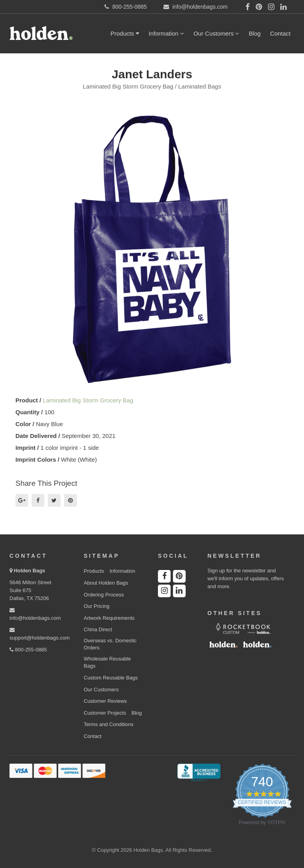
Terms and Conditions (109, 724)
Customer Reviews (105, 701)
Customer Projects (105, 713)
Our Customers (217, 33)
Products (125, 33)
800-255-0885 (28, 650)
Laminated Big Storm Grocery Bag (88, 400)
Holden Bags (29, 571)
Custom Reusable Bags (111, 678)
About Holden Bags (106, 583)
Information (166, 33)
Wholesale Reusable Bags (107, 662)
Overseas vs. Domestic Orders (110, 644)
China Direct (98, 629)
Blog (255, 33)
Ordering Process (104, 595)
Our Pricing (97, 606)
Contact (280, 33)
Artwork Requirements (109, 618)
